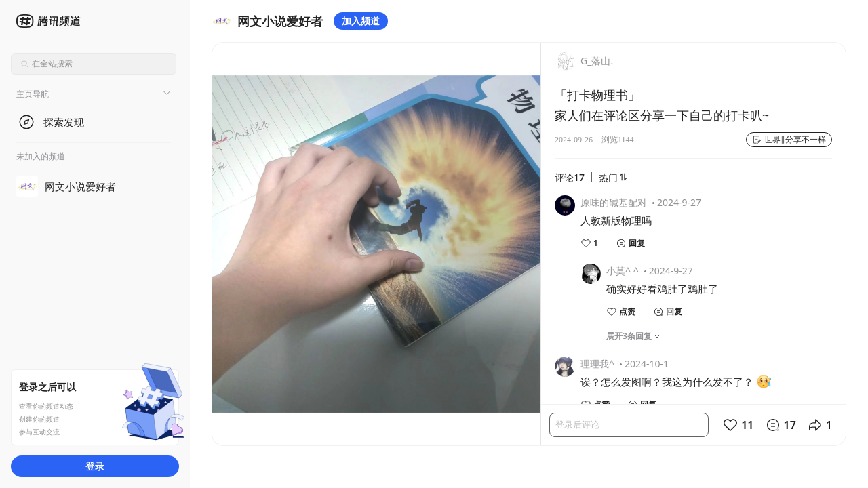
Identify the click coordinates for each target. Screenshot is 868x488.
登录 (95, 466)
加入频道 (361, 21)
